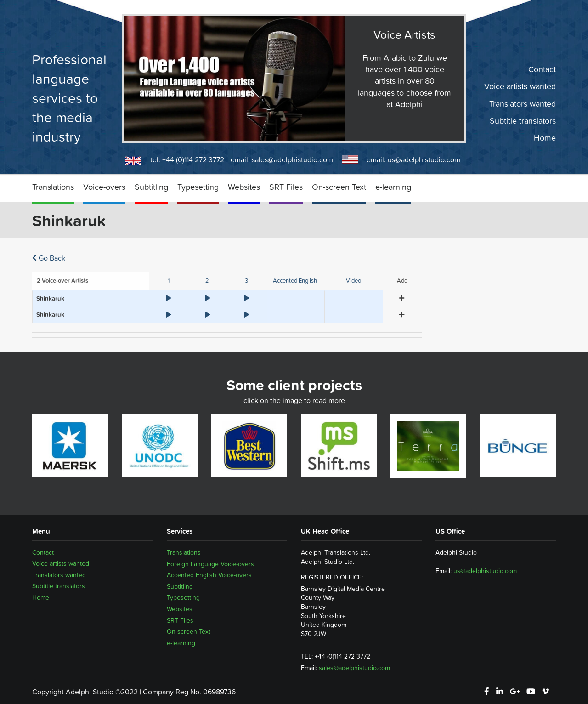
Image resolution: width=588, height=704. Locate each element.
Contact (542, 69)
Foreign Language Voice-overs (210, 564)
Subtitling (151, 187)
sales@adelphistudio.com (292, 159)
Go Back (49, 258)
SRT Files (286, 187)
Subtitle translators (523, 121)
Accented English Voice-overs (209, 575)
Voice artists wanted (520, 86)
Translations (53, 187)
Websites (244, 187)
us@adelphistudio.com (424, 159)
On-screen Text (339, 187)
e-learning (393, 187)
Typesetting (198, 187)
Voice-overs (104, 187)
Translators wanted (523, 103)
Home (545, 138)
